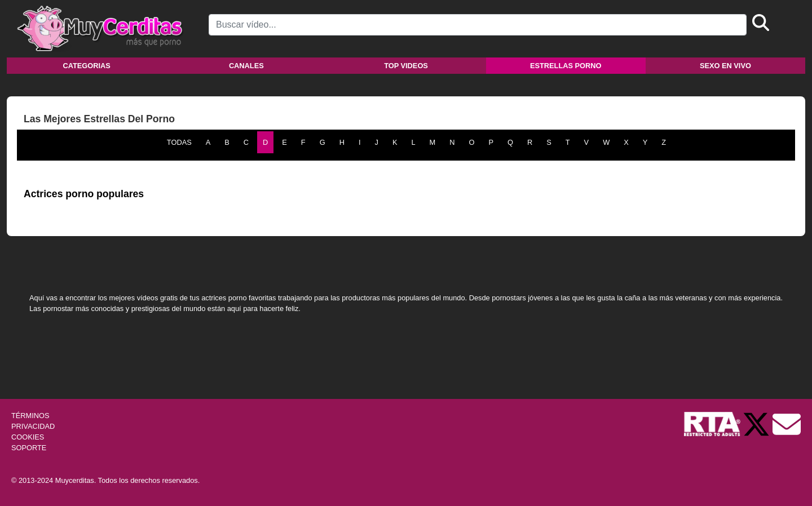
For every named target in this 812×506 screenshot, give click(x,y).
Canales (246, 66)
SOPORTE (29, 448)
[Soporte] (787, 423)
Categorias (86, 66)
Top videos (406, 66)
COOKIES (28, 437)
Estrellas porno (566, 66)
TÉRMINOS (30, 416)
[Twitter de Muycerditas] (757, 423)
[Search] (478, 25)
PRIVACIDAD (33, 426)
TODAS (179, 142)
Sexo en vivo (725, 66)
